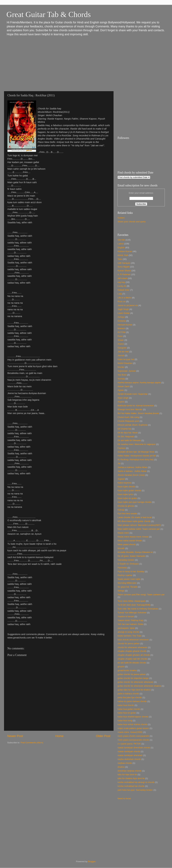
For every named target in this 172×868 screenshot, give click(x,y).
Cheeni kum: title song (128, 417)
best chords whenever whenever (133, 640)
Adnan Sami (124, 386)
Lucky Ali (122, 286)
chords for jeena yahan (129, 644)
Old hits (121, 240)
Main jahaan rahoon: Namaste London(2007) (139, 525)
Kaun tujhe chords (126, 487)
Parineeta (122, 568)
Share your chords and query (132, 222)
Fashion (121, 448)
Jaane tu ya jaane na (128, 305)
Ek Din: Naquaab (126, 436)
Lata (120, 294)
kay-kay (121, 282)
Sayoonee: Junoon (127, 371)
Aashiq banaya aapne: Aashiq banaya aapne (139, 383)
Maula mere (123, 533)
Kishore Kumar (125, 251)
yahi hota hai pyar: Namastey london (135, 790)
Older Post (103, 736)
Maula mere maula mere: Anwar (133, 537)
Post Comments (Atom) (32, 743)
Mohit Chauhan (125, 363)
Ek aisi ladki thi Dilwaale (129, 440)
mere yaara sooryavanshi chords (133, 740)
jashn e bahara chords (128, 694)
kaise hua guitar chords (129, 709)
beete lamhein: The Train (130, 636)
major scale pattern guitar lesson (133, 728)
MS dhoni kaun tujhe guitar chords (134, 521)
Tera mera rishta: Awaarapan (131, 601)
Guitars (121, 218)
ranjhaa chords (125, 763)
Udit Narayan (124, 263)
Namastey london (126, 560)
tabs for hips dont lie (127, 774)
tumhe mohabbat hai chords (131, 786)
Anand (121, 344)
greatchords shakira (127, 670)
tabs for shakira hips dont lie (131, 778)
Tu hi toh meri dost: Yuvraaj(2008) (134, 605)
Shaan (121, 340)
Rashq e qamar (125, 575)
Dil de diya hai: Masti (128, 433)
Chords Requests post (128, 421)
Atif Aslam (122, 278)
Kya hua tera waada (127, 514)
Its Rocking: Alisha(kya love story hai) (136, 460)
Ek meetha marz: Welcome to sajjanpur (136, 444)
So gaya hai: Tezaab (127, 587)
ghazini (121, 667)
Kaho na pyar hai (126, 359)
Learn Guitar (124, 313)
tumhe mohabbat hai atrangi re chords (136, 782)
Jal (119, 463)
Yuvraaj (121, 379)
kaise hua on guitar (127, 713)
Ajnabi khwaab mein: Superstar (133, 394)
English (121, 248)
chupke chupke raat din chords (132, 659)
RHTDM (122, 332)
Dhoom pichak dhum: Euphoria (132, 425)
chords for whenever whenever (132, 647)
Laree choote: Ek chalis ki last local (134, 517)
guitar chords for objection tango (133, 678)
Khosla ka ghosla (126, 506)
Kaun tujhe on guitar (127, 498)
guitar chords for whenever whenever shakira (139, 686)
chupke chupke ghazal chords (132, 651)
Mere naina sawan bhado (130, 541)
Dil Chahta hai (124, 429)
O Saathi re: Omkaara (128, 564)
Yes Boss (122, 375)
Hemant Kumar (125, 325)
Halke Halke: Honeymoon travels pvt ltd (137, 456)
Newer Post (15, 736)
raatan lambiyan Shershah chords (134, 748)
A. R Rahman (124, 274)
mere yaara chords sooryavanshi (133, 736)
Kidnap (121, 510)
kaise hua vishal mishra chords (132, 724)
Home (59, 736)
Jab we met (123, 352)
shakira (121, 767)
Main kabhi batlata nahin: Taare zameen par (139, 529)
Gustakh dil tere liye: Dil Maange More (136, 452)
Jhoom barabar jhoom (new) (131, 475)
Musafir (121, 548)
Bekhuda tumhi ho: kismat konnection (136, 406)
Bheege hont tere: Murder (130, 409)
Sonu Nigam (124, 267)
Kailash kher (124, 290)
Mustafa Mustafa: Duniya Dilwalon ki (135, 552)
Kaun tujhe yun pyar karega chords (134, 502)
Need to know (124, 798)
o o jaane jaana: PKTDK (129, 744)
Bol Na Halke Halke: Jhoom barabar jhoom (138, 413)
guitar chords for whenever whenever (135, 682)
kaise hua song (125, 721)
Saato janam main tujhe (129, 579)
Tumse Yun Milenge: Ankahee (132, 613)
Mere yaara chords (127, 544)
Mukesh (121, 328)
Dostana (122, 321)
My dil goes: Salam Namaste (131, 556)
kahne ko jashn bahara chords (132, 701)
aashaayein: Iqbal (126, 628)
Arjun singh (123, 398)
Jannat (121, 355)
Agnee (121, 390)
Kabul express (124, 483)
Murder (121, 367)
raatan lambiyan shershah (130, 755)
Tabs (120, 259)
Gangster (122, 348)
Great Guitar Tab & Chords (49, 14)
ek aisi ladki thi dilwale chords (132, 663)
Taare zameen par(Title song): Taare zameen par (141, 595)
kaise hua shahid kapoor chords (133, 717)
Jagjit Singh (123, 309)
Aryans (121, 402)
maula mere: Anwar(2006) (130, 732)
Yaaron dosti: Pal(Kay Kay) (131, 620)
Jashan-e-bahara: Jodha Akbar (132, 467)
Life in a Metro (124, 298)
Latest (121, 244)
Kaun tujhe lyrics (126, 494)
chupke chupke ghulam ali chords (134, 655)
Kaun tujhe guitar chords (129, 490)
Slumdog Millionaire (127, 583)
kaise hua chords (126, 705)
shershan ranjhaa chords (130, 771)
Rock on (122, 301)
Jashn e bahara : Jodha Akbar (132, 471)
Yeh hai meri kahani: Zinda (130, 624)
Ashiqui (121, 317)
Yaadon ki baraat (126, 616)
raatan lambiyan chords (129, 751)
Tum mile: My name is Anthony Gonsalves (138, 609)
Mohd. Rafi (123, 255)
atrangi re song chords (128, 632)
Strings (121, 591)
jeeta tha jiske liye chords (130, 697)
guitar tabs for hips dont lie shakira (134, 690)
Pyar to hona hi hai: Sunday (131, 571)
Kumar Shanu (124, 271)
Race (120, 336)
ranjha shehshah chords (129, 759)
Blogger (92, 861)
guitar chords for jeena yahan (132, 674)
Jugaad (121, 479)
